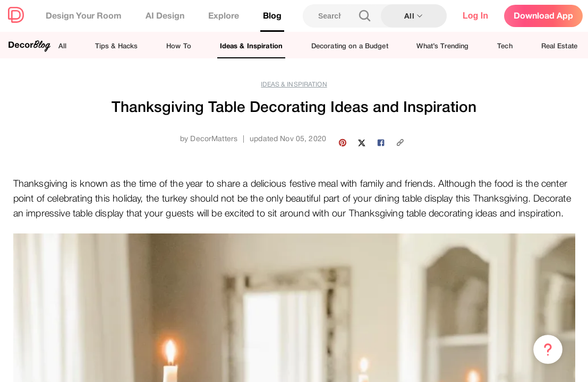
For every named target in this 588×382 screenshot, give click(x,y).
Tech (505, 46)
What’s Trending (442, 46)
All (62, 46)
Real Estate (559, 46)
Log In (475, 16)
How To (179, 46)
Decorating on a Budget (350, 46)
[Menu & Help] (548, 350)
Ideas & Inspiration (251, 46)
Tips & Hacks (117, 46)
